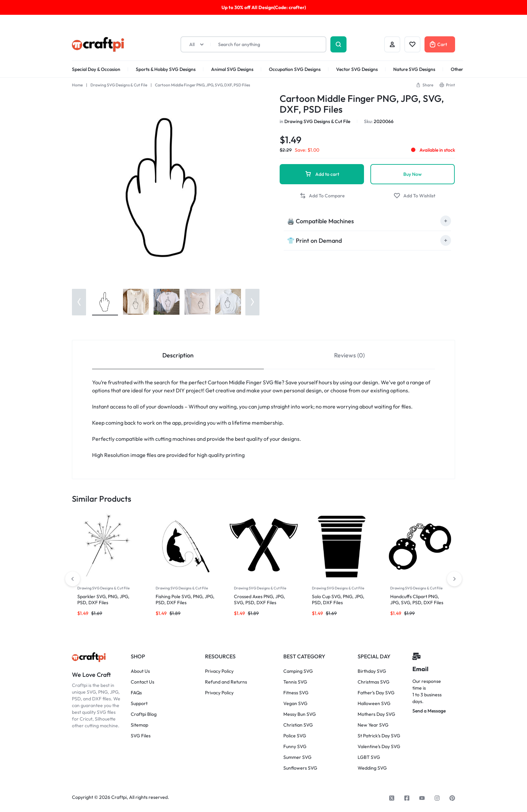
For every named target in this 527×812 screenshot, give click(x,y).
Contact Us (143, 682)
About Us (140, 671)
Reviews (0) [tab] (349, 355)
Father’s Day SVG (376, 693)
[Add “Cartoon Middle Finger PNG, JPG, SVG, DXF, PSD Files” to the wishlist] (414, 196)
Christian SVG (298, 725)
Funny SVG (295, 747)
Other (457, 69)
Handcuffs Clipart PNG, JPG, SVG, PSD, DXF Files (417, 600)
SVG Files (141, 736)
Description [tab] (178, 355)
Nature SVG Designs (414, 69)
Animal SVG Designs (232, 69)
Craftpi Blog (144, 714)
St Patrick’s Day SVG (379, 736)
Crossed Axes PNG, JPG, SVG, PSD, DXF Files (259, 600)
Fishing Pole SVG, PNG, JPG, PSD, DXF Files (185, 600)
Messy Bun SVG (300, 714)
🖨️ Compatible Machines (320, 221)
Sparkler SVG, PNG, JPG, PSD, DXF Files (103, 600)
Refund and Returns (226, 682)
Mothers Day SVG (376, 714)
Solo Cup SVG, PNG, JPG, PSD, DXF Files (338, 600)
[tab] (367, 221)
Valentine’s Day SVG (379, 747)
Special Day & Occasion (96, 69)
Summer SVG (297, 757)
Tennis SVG (295, 682)
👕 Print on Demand (314, 241)
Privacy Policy (219, 671)
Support (139, 704)
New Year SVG (373, 725)
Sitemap (139, 725)
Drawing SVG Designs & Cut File (119, 85)
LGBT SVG (369, 757)
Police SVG (295, 736)
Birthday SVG (372, 671)
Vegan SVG (295, 704)
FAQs (136, 693)
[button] (424, 85)
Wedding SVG (372, 768)
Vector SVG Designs (357, 69)
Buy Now (413, 174)
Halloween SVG (374, 704)
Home (77, 85)
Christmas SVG (374, 682)
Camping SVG (298, 671)
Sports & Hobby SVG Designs (166, 69)
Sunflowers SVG (300, 768)
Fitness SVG (296, 693)
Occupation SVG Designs (295, 69)
